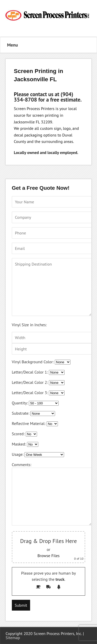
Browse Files (48, 556)
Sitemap (13, 638)
